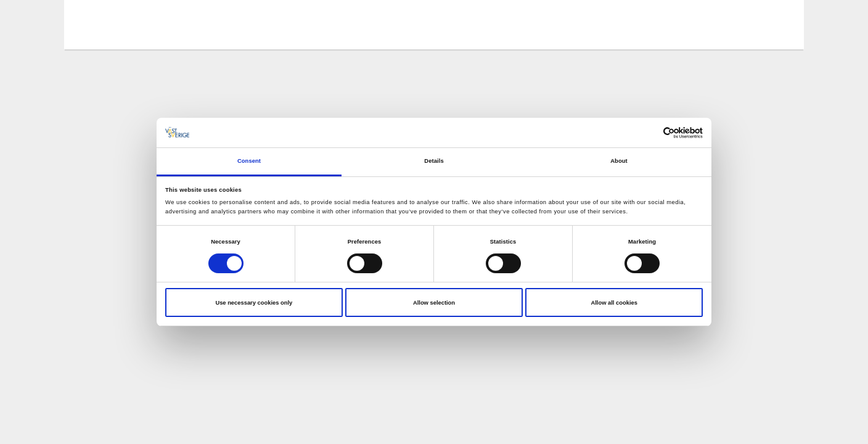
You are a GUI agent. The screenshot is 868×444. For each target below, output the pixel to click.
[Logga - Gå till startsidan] (126, 25)
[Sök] (776, 24)
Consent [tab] (249, 161)
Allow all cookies (614, 303)
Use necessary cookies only (254, 303)
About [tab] (619, 161)
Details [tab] (434, 161)
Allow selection (434, 303)
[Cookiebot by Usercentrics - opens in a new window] (649, 133)
